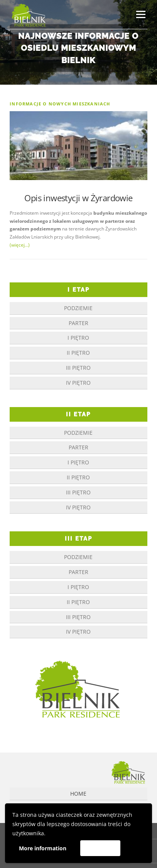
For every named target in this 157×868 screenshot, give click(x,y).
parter (78, 323)
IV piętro (78, 383)
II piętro (78, 353)
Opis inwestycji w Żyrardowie (78, 198)
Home (78, 794)
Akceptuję (100, 848)
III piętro (78, 368)
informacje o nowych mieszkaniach (60, 104)
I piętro (78, 338)
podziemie (78, 308)
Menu (140, 14)
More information (43, 848)
